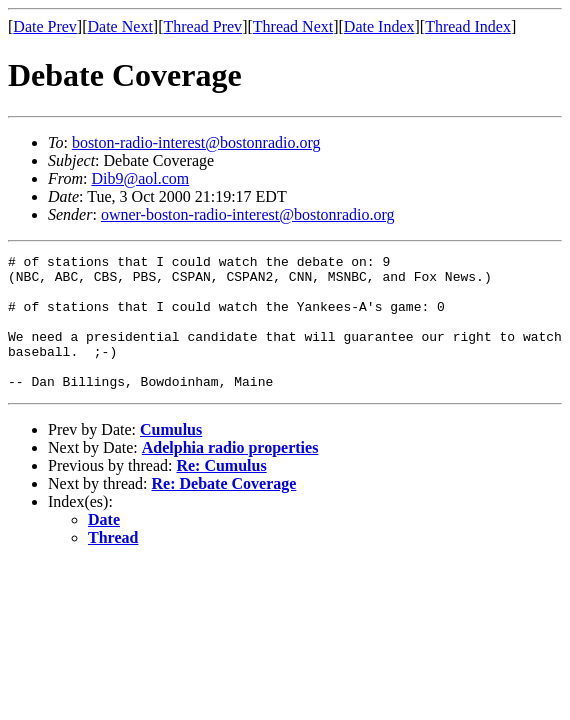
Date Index (379, 26)
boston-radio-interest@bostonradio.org (196, 142)
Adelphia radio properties (230, 474)
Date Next (120, 26)
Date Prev (45, 26)
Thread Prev (202, 26)
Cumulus (171, 456)
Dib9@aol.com (140, 178)
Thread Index (468, 26)
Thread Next (293, 26)
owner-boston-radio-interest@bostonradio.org (248, 214)
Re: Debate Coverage (224, 510)
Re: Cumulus (221, 492)
